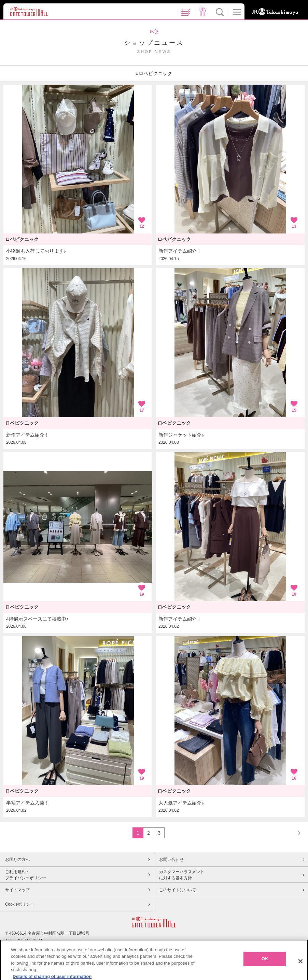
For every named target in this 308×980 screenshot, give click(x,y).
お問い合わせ (171, 860)
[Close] (300, 969)
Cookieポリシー (20, 904)
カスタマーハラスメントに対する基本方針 (182, 875)
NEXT (296, 833)
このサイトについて (178, 890)
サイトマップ (17, 890)
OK (265, 967)
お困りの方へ (17, 860)
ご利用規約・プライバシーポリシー (26, 875)
